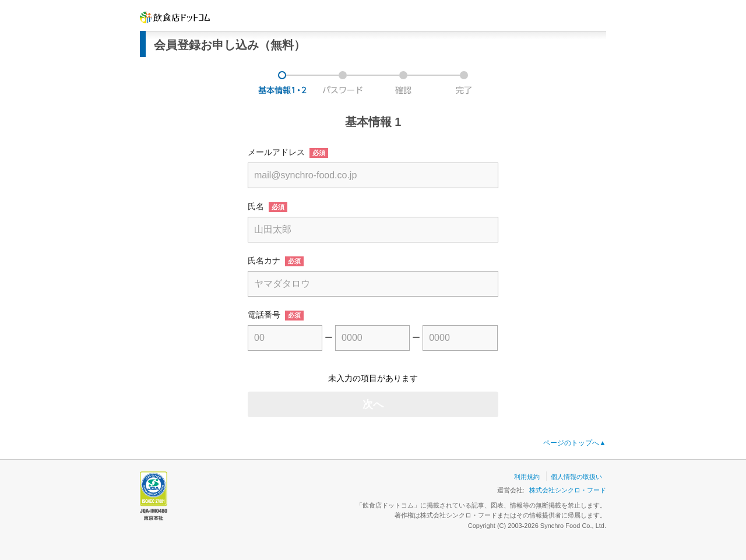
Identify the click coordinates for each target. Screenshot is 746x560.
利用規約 (527, 477)
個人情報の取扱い (576, 477)
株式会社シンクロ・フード (568, 490)
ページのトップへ (575, 443)
